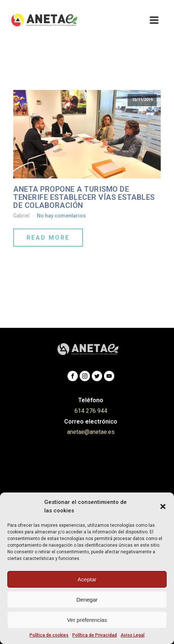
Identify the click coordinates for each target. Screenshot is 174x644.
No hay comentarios (61, 216)
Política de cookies (49, 635)
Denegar (87, 600)
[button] (163, 507)
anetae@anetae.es (91, 432)
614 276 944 (91, 411)
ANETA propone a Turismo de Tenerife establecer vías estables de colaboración (84, 197)
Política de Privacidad (95, 635)
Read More (48, 238)
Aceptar (87, 579)
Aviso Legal (133, 635)
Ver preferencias (87, 620)
